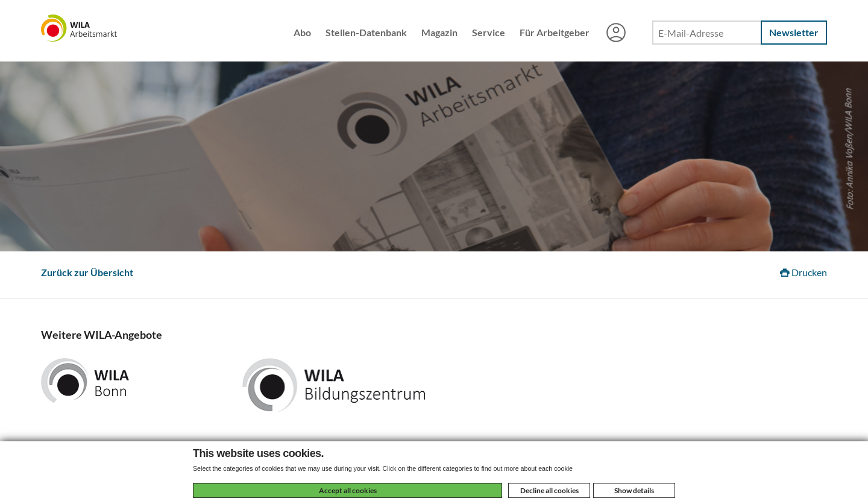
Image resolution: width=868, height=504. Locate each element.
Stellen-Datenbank (366, 32)
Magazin (439, 32)
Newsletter (794, 32)
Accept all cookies (348, 490)
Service (489, 32)
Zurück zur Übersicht (87, 272)
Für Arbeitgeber (555, 32)
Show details (634, 490)
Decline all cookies (549, 490)
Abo (302, 32)
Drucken (804, 272)
